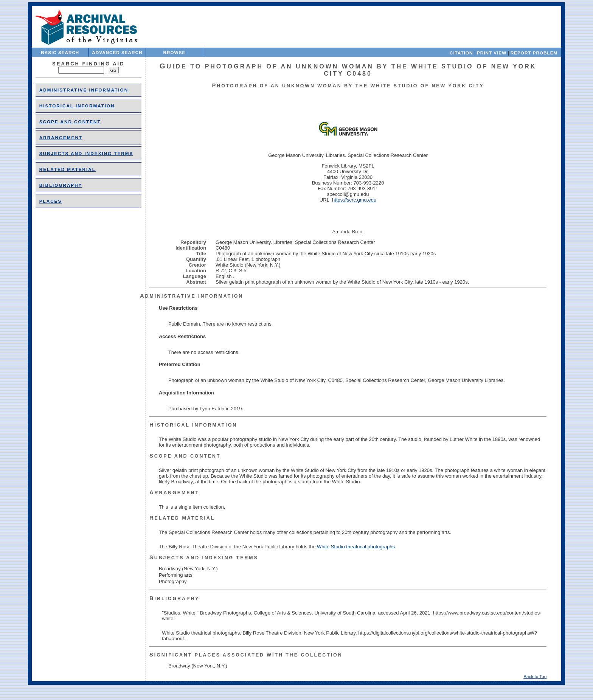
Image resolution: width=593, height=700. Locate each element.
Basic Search (60, 52)
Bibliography (61, 185)
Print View (492, 53)
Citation (461, 53)
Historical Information (77, 106)
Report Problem (534, 53)
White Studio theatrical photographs (356, 547)
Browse (175, 52)
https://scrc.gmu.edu (354, 200)
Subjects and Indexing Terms (86, 153)
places (50, 201)
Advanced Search (117, 52)
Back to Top (535, 676)
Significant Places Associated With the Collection (246, 655)
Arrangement (61, 137)
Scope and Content (70, 122)
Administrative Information (84, 90)
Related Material (68, 169)
